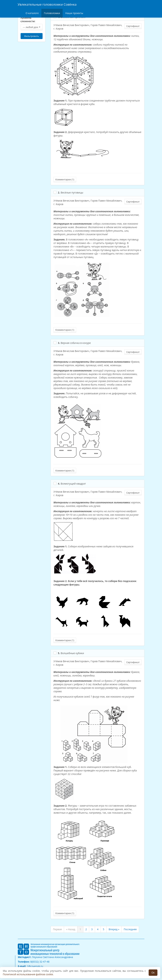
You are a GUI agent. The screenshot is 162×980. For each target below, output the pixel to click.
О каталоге (32, 13)
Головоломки (52, 13)
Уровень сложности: (28, 19)
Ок (153, 973)
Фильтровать (31, 36)
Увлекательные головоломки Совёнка (47, 4)
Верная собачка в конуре (74, 343)
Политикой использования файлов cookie (28, 974)
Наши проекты (74, 13)
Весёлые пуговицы (71, 192)
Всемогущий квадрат (72, 484)
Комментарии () (65, 179)
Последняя (130, 929)
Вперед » (114, 929)
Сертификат (133, 26)
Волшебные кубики (71, 653)
